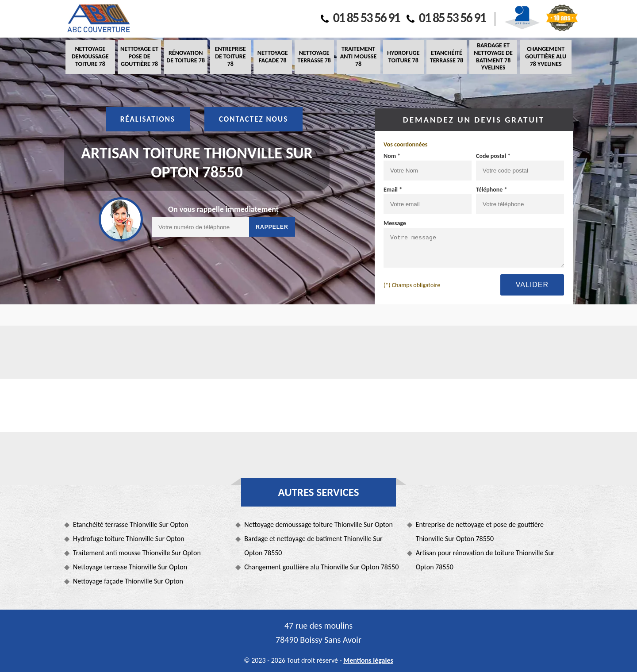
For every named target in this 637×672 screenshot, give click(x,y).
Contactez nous (253, 119)
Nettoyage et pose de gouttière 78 (139, 56)
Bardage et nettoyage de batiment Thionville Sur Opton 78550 (313, 546)
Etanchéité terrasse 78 (447, 57)
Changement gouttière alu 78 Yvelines (546, 56)
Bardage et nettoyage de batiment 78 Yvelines (493, 56)
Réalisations (148, 119)
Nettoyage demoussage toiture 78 (90, 56)
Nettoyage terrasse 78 (314, 57)
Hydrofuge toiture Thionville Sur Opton (129, 539)
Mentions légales (368, 660)
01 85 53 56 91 (360, 17)
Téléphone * (492, 190)
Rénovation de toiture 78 (186, 57)
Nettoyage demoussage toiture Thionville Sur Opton (318, 524)
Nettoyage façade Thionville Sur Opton (128, 581)
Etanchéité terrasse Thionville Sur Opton (130, 524)
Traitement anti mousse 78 (358, 56)
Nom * (392, 156)
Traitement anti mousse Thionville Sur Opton (137, 553)
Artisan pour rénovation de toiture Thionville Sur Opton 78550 (485, 560)
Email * (393, 190)
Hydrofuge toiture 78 (403, 57)
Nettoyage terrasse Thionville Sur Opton (130, 567)
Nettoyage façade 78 (273, 57)
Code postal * (493, 156)
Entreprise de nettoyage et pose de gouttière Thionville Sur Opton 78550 (480, 532)
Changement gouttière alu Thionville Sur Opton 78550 (321, 567)
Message (395, 223)
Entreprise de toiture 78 (230, 56)
